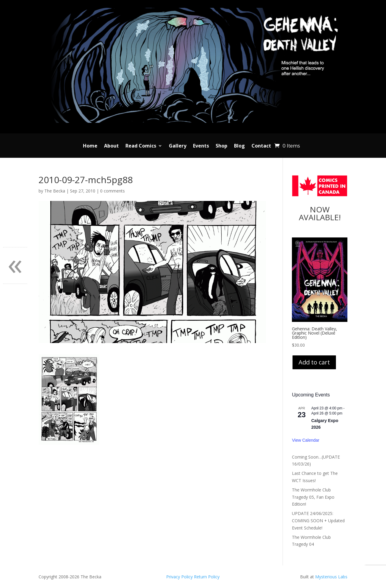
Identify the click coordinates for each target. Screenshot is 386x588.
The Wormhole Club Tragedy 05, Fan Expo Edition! (313, 497)
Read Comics (141, 146)
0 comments (112, 191)
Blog (239, 146)
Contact (261, 146)
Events (201, 146)
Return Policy (207, 577)
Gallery (178, 146)
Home (90, 146)
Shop (221, 146)
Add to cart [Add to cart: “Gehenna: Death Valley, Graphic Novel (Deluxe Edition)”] (314, 362)
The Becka (55, 191)
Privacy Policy (180, 577)
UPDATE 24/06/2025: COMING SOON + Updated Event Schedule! (318, 521)
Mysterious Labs (331, 577)
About (111, 146)
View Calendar (306, 440)
